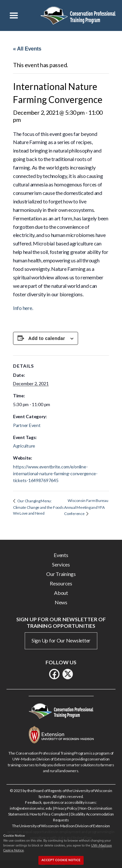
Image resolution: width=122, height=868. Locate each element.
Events (61, 555)
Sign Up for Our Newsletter (61, 640)
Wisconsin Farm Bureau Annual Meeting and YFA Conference (86, 507)
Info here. (23, 308)
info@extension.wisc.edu (31, 808)
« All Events (27, 49)
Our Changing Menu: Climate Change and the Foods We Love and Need (38, 507)
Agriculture (24, 446)
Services (61, 564)
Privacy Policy (66, 808)
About (61, 593)
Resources (61, 583)
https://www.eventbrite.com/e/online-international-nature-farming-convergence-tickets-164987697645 (55, 473)
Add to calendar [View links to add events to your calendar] (47, 338)
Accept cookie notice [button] (61, 860)
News (61, 602)
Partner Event (27, 425)
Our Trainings (61, 574)
